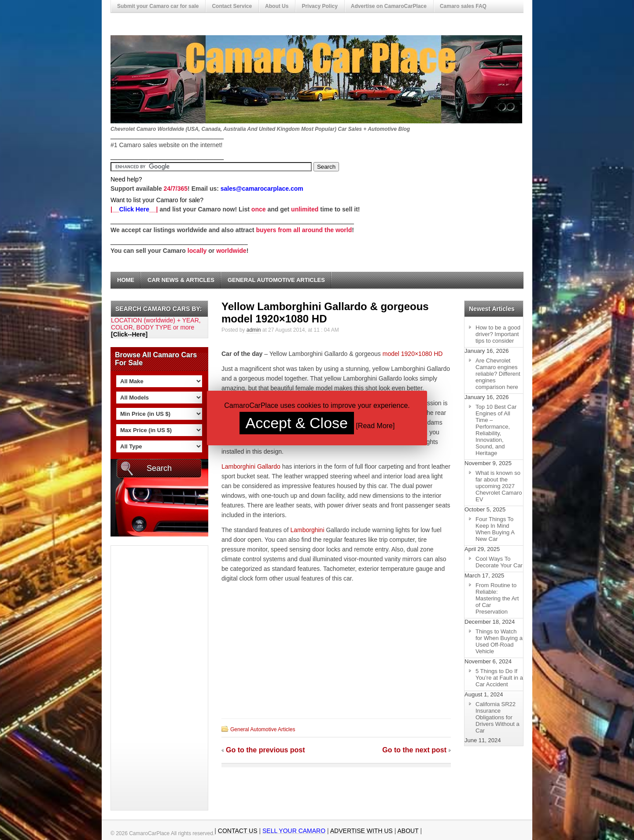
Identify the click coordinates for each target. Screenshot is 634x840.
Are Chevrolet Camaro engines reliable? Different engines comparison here (498, 374)
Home (126, 280)
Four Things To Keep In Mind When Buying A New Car (495, 529)
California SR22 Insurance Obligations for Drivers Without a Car (498, 717)
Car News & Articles (181, 280)
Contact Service (232, 6)
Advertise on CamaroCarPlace (389, 6)
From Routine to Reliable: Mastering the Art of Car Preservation (497, 598)
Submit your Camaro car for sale (158, 6)
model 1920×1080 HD (413, 354)
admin (254, 330)
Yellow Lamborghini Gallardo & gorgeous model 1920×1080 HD (325, 313)
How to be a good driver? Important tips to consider (498, 334)
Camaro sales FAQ (463, 6)
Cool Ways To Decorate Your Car (499, 562)
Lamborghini (307, 530)
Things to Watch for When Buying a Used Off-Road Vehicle (499, 641)
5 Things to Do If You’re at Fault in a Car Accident (499, 678)
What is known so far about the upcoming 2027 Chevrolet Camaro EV (499, 486)
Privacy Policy (319, 6)
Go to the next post (414, 750)
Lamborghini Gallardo (251, 466)
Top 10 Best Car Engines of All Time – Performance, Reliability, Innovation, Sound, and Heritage (496, 430)
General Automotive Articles (276, 280)
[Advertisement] (146, 678)
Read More (375, 426)
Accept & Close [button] (297, 423)
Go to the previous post (265, 750)
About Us (277, 6)
